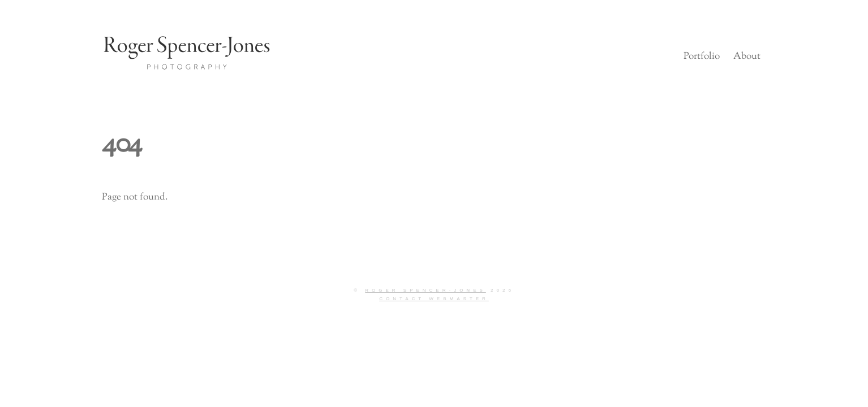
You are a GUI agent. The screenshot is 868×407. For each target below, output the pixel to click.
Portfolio (702, 57)
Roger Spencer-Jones (426, 290)
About (747, 57)
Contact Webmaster (434, 299)
